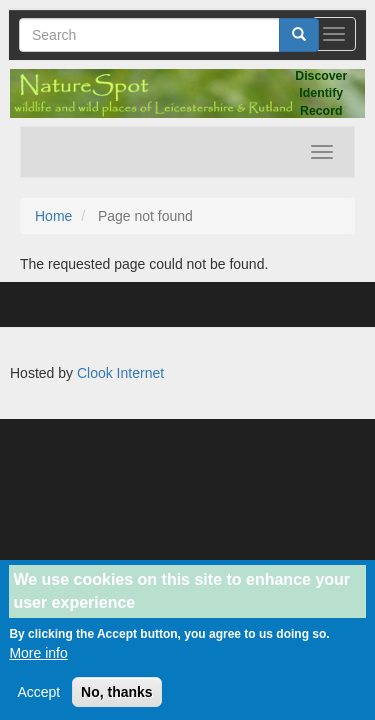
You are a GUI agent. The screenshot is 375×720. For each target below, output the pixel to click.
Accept (38, 702)
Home (53, 216)
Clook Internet (120, 373)
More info (38, 663)
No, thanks (117, 702)
